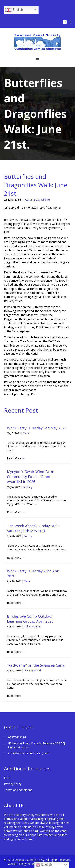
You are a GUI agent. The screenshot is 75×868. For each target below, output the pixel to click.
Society (28, 536)
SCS (36, 199)
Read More (16, 458)
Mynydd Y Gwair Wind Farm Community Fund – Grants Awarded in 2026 (31, 477)
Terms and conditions (18, 790)
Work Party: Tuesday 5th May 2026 (37, 428)
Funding (27, 487)
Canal (29, 199)
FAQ (7, 778)
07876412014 (17, 737)
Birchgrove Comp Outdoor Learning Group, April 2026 (30, 619)
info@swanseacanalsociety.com (29, 753)
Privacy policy (13, 784)
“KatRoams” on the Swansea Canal (36, 665)
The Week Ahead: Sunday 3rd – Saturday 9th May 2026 (33, 528)
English (14, 10)
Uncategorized (32, 671)
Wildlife (45, 199)
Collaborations (32, 627)
